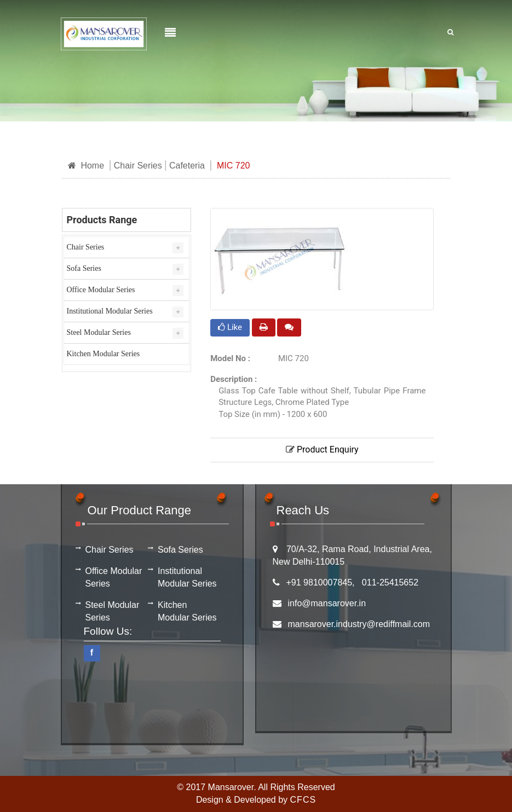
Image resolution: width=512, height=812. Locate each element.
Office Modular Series (101, 290)
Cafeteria (187, 166)
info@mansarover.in (327, 603)
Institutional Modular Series (110, 311)
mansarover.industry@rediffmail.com (359, 624)
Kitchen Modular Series (103, 354)
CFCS (303, 800)
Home (86, 166)
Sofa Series (84, 268)
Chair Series (138, 166)
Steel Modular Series (99, 332)
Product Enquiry (322, 449)
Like (230, 327)
